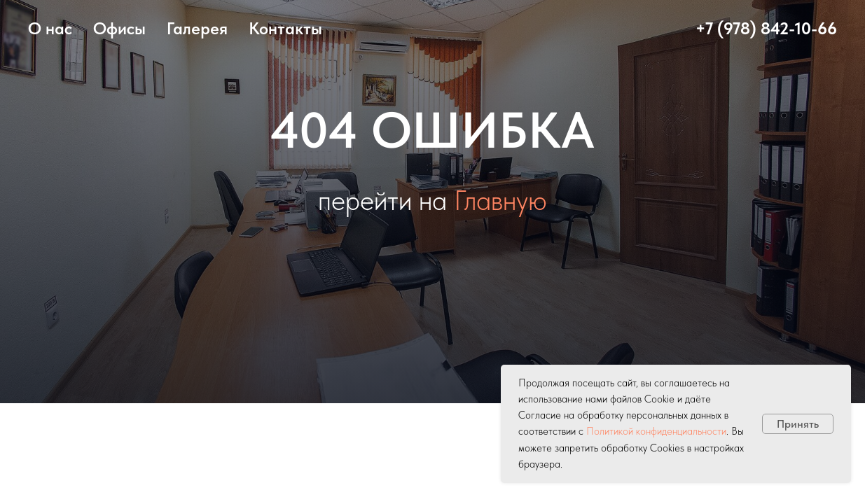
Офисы (119, 28)
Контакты (285, 28)
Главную (500, 200)
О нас (50, 28)
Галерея (197, 28)
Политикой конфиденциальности (656, 431)
